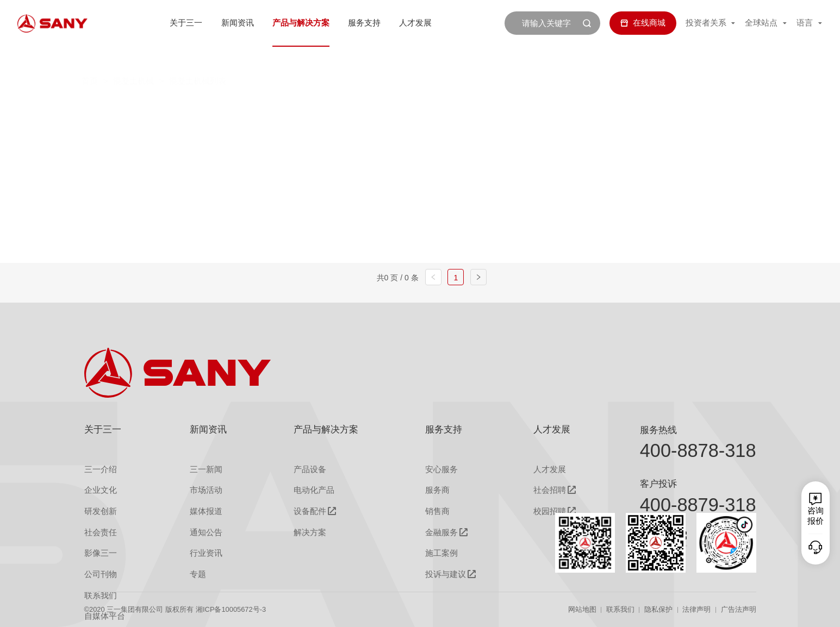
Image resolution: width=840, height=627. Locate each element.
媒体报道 (206, 511)
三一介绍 (101, 469)
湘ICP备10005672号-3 (231, 609)
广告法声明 (739, 609)
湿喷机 (196, 131)
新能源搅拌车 (333, 131)
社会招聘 (550, 490)
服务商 (437, 490)
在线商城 (643, 23)
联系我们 (620, 609)
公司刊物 (101, 574)
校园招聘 (550, 512)
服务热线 (658, 430)
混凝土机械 (133, 58)
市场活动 (206, 490)
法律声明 (696, 609)
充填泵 (257, 131)
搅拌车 (290, 108)
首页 (90, 58)
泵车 (233, 108)
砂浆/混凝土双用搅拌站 (541, 131)
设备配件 (310, 512)
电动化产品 (314, 490)
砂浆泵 (636, 108)
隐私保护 (658, 609)
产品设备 (310, 469)
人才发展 (415, 23)
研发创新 (101, 511)
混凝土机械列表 (198, 58)
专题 (198, 574)
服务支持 (364, 23)
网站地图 (582, 609)
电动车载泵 (512, 108)
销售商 (437, 511)
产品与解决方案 (301, 23)
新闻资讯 (238, 23)
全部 (191, 108)
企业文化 (101, 490)
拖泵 (579, 108)
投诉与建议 (446, 575)
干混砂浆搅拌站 (428, 131)
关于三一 (186, 23)
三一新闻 (206, 469)
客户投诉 (658, 484)
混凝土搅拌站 (366, 108)
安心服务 (441, 469)
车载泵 (441, 108)
